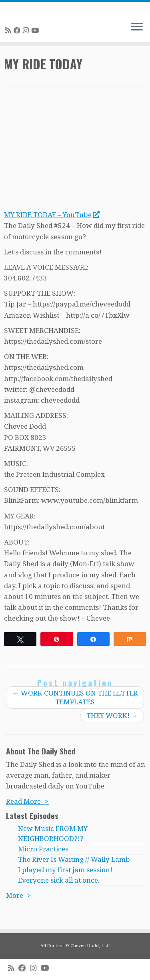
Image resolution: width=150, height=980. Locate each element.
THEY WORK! (112, 716)
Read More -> (27, 801)
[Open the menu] (137, 27)
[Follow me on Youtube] (36, 30)
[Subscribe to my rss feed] (9, 30)
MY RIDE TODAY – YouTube (52, 215)
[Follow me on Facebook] (18, 30)
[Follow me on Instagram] (27, 30)
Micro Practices (43, 849)
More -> (19, 895)
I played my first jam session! (65, 870)
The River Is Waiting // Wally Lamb (74, 859)
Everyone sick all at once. (59, 880)
